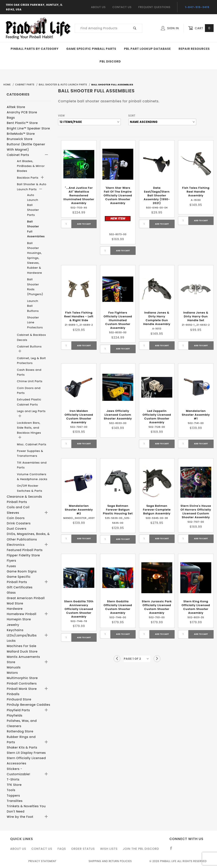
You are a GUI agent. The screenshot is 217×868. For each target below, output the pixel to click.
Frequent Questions (154, 7)
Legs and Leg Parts (31, 411)
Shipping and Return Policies (110, 861)
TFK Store (14, 785)
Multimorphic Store (22, 678)
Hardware (15, 609)
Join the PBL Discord (141, 849)
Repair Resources (194, 49)
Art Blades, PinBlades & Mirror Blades (31, 166)
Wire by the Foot (20, 817)
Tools (11, 790)
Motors (12, 673)
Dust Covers (17, 529)
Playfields (15, 715)
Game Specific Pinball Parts (91, 49)
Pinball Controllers (22, 683)
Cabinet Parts (18, 155)
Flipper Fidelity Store (23, 555)
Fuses (11, 566)
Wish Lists (109, 849)
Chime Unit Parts (30, 381)
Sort (132, 116)
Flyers (11, 561)
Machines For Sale (22, 646)
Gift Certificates (20, 587)
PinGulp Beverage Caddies (29, 705)
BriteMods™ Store (21, 134)
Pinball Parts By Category (35, 49)
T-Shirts (13, 779)
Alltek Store (16, 107)
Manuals (14, 667)
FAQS (62, 849)
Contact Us (122, 7)
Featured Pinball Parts (25, 550)
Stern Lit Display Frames (26, 753)
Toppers (13, 796)
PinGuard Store (19, 699)
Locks (11, 641)
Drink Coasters (19, 523)
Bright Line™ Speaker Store (28, 128)
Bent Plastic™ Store (22, 123)
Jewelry (13, 625)
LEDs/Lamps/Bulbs (22, 635)
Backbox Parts (28, 178)
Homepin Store (19, 619)
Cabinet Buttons (29, 347)
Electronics (16, 545)
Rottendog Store (20, 731)
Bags (11, 118)
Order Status (83, 849)
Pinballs (13, 694)
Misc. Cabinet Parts (32, 444)
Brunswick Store (20, 139)
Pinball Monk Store (22, 689)
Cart (201, 28)
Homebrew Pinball (22, 614)
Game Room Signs (22, 571)
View (61, 116)
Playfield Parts (18, 710)
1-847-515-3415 (197, 7)
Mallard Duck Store (22, 651)
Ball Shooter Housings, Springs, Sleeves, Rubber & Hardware (35, 258)
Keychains (15, 630)
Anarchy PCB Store (22, 112)
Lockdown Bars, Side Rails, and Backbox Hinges (29, 428)
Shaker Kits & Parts (22, 747)
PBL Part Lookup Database (147, 49)
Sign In (170, 28)
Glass (11, 593)
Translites (15, 801)
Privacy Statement (42, 861)
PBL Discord (110, 61)
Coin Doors (16, 518)
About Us (98, 7)
